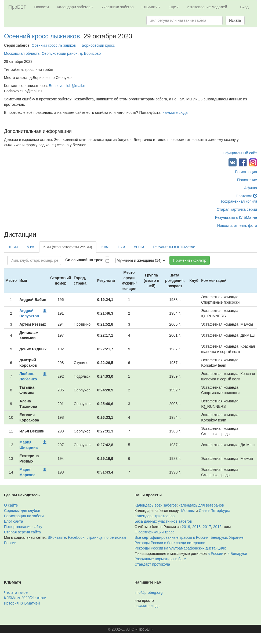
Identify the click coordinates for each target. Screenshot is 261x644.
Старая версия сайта (22, 532)
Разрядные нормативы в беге (160, 559)
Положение (247, 180)
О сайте (11, 505)
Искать (235, 20)
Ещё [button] (174, 7)
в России (215, 554)
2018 (196, 527)
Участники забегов (117, 7)
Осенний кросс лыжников (42, 36)
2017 (207, 527)
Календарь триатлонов (155, 516)
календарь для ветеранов (201, 505)
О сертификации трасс (154, 532)
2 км (105, 247)
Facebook (76, 537)
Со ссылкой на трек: (84, 260)
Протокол (246, 196)
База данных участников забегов (163, 521)
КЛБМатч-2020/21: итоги (25, 598)
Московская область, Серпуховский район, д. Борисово (52, 53)
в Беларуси (237, 554)
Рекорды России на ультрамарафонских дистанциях (180, 548)
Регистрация (246, 172)
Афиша (251, 188)
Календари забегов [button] (75, 7)
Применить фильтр (190, 260)
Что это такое (16, 592)
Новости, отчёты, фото (237, 225)
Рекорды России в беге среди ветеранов (170, 543)
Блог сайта (14, 521)
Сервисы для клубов (22, 511)
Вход (244, 7)
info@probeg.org (149, 592)
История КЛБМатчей (22, 603)
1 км (121, 247)
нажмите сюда (175, 112)
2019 (186, 527)
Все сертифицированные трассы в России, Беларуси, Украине (189, 537)
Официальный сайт (240, 153)
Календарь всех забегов (156, 505)
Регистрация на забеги (24, 516)
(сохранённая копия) (239, 201)
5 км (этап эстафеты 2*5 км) (68, 247)
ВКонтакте (57, 537)
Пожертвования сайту (23, 527)
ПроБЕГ (17, 7)
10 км (13, 247)
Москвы (188, 511)
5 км (30, 247)
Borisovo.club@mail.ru (68, 86)
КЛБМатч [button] (151, 7)
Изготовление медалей (207, 7)
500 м (139, 247)
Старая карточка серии (237, 209)
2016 (217, 527)
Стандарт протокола (152, 564)
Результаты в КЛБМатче (236, 217)
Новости (42, 7)
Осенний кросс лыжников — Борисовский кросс (73, 45)
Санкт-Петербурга (215, 511)
